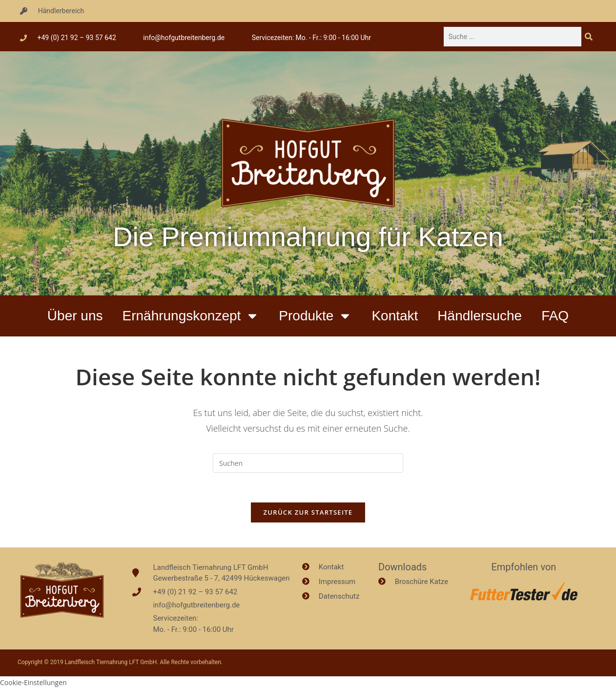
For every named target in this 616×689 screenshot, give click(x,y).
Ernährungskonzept (191, 316)
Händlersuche (480, 316)
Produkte (315, 316)
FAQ (555, 316)
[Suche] (589, 37)
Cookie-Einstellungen (33, 683)
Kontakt (395, 316)
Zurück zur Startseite (308, 512)
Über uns (75, 316)
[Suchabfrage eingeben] (308, 463)
